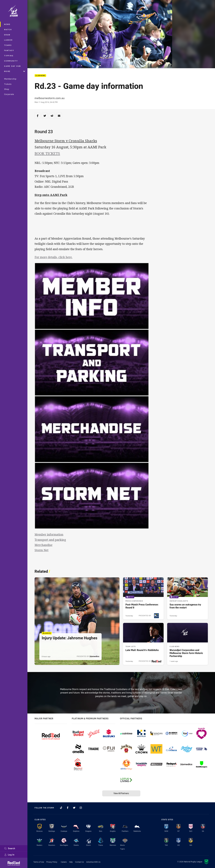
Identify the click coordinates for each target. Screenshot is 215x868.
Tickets (8, 84)
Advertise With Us (93, 862)
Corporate (9, 94)
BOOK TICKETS (47, 153)
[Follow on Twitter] (74, 808)
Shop (7, 89)
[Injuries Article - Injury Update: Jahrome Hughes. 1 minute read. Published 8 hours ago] (77, 621)
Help (71, 862)
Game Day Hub (13, 66)
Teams (8, 45)
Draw (7, 35)
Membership (10, 79)
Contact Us (79, 862)
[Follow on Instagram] (81, 808)
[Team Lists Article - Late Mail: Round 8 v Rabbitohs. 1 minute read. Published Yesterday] (143, 644)
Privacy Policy (52, 862)
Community (11, 61)
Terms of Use (39, 862)
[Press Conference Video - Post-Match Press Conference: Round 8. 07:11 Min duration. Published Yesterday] (143, 598)
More (15, 71)
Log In (9, 855)
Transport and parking (50, 540)
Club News (40, 76)
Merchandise (44, 545)
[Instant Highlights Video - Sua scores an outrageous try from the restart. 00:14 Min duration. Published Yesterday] (188, 598)
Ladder (8, 40)
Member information (49, 534)
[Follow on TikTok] (61, 808)
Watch (8, 29)
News (7, 24)
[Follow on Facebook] (68, 808)
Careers (64, 862)
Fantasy (9, 50)
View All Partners (121, 793)
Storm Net (41, 550)
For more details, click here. (53, 257)
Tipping (9, 56)
